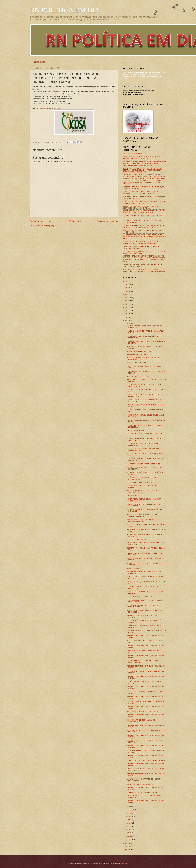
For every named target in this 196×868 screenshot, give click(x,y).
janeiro (129, 839)
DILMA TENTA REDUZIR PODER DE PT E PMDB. (143, 464)
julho (129, 820)
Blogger (125, 863)
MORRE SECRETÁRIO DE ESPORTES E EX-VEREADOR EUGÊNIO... (142, 515)
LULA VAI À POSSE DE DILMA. (137, 363)
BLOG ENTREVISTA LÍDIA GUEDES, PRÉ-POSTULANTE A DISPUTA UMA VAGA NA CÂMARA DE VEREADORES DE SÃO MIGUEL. (144, 237)
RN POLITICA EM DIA (65, 10)
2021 (127, 298)
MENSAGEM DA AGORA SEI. (136, 355)
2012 (127, 847)
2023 (127, 291)
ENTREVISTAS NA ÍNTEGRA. (133, 154)
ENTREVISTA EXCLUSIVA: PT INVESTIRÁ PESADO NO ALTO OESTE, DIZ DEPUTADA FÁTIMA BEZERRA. (144, 212)
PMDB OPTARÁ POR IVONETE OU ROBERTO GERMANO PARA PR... (142, 520)
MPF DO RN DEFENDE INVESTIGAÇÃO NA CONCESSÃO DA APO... (142, 492)
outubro (130, 810)
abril (128, 829)
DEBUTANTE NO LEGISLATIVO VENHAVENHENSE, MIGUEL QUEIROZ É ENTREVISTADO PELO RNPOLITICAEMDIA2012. (144, 270)
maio (129, 826)
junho (129, 823)
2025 (127, 285)
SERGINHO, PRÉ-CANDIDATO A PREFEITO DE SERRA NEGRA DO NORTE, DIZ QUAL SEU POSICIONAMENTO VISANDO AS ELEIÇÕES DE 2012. (142, 170)
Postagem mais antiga (108, 221)
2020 (127, 301)
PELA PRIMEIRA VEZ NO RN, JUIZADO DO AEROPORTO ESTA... (141, 721)
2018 (127, 307)
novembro (130, 807)
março (129, 833)
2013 (127, 843)
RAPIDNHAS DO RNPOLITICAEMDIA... (140, 784)
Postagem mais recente (41, 221)
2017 (127, 311)
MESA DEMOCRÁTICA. (135, 568)
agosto (129, 817)
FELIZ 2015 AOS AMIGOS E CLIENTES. (140, 376)
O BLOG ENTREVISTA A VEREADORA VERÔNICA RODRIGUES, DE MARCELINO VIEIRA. (140, 207)
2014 (127, 320)
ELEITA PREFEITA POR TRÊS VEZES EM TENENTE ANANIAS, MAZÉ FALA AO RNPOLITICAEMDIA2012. (141, 243)
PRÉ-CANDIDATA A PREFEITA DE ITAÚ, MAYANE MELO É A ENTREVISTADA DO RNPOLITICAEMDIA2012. (143, 226)
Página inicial (39, 62)
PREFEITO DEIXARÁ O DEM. (137, 540)
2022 (127, 294)
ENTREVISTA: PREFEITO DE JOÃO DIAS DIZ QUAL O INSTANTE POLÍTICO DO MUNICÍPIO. (141, 158)
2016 (127, 314)
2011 (127, 850)
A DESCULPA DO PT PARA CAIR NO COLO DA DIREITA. (146, 761)
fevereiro (130, 836)
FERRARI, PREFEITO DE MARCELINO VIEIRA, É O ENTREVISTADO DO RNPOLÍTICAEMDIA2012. (141, 193)
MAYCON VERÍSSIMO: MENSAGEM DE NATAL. (143, 712)
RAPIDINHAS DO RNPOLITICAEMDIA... (140, 482)
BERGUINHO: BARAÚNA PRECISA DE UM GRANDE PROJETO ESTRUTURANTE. (141, 247)
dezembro (130, 323)
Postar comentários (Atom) (45, 226)
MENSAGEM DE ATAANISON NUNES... (140, 351)
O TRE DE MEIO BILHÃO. (135, 430)
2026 (127, 281)
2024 (127, 288)
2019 (127, 304)
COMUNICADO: (132, 496)
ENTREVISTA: (144, 163)
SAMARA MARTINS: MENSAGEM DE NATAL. (142, 792)
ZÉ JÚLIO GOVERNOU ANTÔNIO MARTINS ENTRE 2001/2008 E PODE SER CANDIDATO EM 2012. (144, 202)
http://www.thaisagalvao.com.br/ (49, 108)
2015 (127, 317)
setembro (130, 813)
